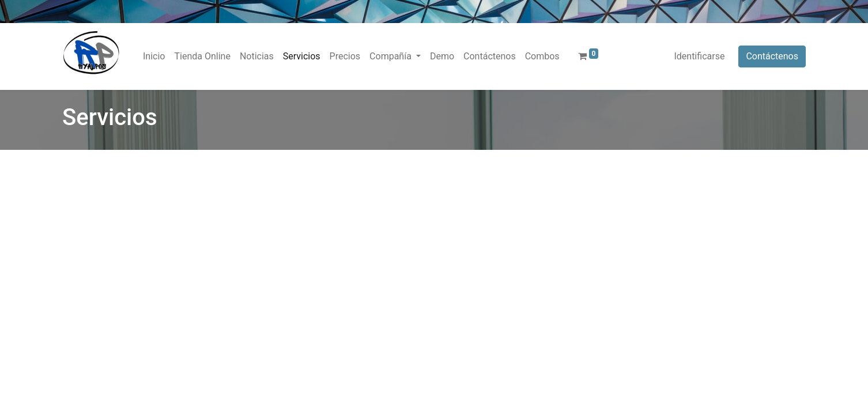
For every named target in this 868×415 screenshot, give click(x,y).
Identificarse (699, 56)
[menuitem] (154, 56)
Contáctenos (772, 56)
